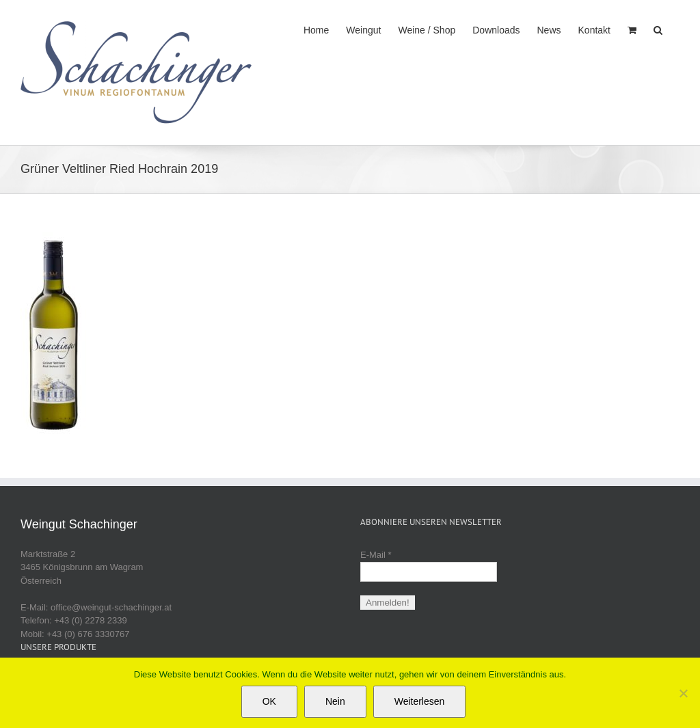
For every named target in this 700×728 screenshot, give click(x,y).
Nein (335, 701)
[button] (658, 29)
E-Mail (376, 555)
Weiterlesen (420, 701)
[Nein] (683, 693)
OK (269, 701)
